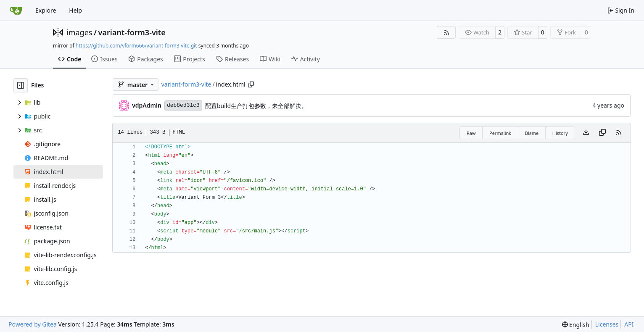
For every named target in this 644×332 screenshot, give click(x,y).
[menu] (576, 325)
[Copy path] (251, 84)
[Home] (16, 11)
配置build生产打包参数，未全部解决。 (256, 106)
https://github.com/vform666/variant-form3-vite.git (136, 46)
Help (75, 10)
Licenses (607, 324)
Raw (471, 133)
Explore (46, 10)
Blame (532, 133)
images (79, 32)
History (560, 133)
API (629, 324)
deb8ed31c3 (183, 105)
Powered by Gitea (33, 324)
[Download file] (586, 133)
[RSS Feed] (446, 32)
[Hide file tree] (21, 85)
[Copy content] (602, 133)
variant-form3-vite (132, 32)
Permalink (500, 133)
